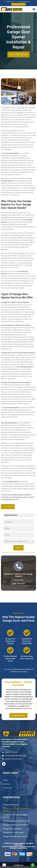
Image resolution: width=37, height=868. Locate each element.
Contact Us (7, 788)
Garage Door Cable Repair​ (13, 832)
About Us (6, 784)
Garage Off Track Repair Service (15, 836)
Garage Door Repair (11, 805)
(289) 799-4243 (18, 584)
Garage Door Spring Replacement (16, 821)
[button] (34, 9)
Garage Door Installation (13, 829)
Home (5, 780)
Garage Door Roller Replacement (16, 825)
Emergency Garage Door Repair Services (15, 816)
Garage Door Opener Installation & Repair (17, 810)
